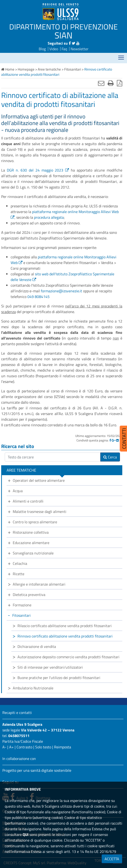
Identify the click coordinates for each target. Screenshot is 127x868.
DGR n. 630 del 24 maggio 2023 (35, 170)
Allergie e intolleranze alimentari (39, 584)
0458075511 (19, 736)
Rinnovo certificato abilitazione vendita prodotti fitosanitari (65, 636)
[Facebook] (110, 440)
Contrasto (24, 747)
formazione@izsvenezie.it (61, 291)
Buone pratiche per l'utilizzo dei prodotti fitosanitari (59, 678)
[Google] (114, 440)
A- (4, 747)
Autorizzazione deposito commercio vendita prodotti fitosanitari (68, 657)
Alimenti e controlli (28, 501)
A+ (11, 747)
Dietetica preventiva (29, 595)
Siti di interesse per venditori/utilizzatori (50, 667)
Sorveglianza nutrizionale (33, 553)
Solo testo (43, 747)
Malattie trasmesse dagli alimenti (40, 512)
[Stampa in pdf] (120, 83)
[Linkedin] (117, 440)
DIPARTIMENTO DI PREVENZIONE (63, 27)
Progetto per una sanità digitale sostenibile (37, 770)
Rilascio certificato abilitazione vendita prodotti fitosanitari (65, 626)
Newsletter (80, 49)
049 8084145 (38, 297)
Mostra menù (121, 56)
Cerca (110, 457)
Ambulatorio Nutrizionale (33, 688)
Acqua (18, 491)
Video (54, 49)
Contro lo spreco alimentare (35, 522)
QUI (26, 834)
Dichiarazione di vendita (37, 646)
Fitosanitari (21, 615)
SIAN (63, 35)
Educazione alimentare (31, 543)
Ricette (19, 574)
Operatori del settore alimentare (39, 480)
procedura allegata (49, 217)
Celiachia (20, 563)
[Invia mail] (101, 83)
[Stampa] (111, 83)
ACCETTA (112, 859)
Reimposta (63, 747)
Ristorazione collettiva (31, 532)
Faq (64, 49)
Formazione (22, 605)
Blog (42, 49)
